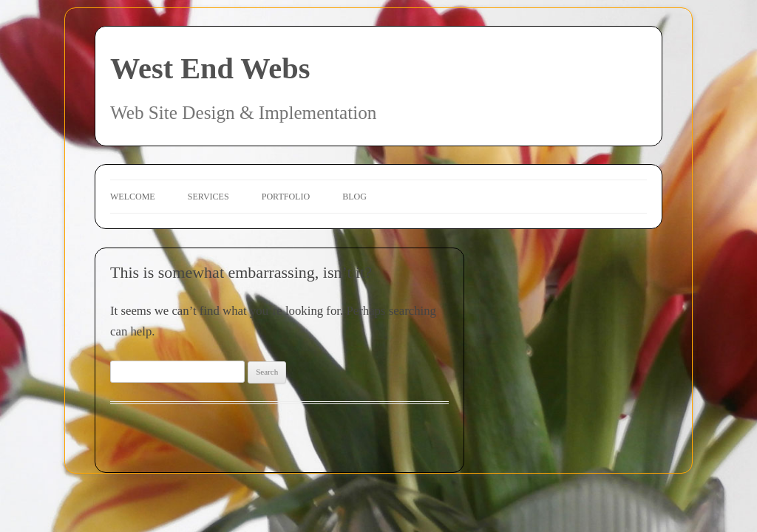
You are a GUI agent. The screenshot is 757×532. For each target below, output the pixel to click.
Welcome (133, 197)
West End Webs (210, 68)
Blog (354, 197)
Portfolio (286, 197)
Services (208, 197)
